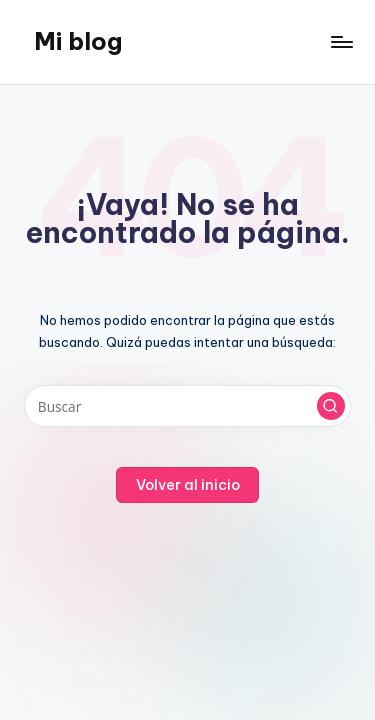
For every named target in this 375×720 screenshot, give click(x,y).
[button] (331, 406)
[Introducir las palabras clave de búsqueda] (187, 406)
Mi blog (78, 41)
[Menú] (341, 41)
